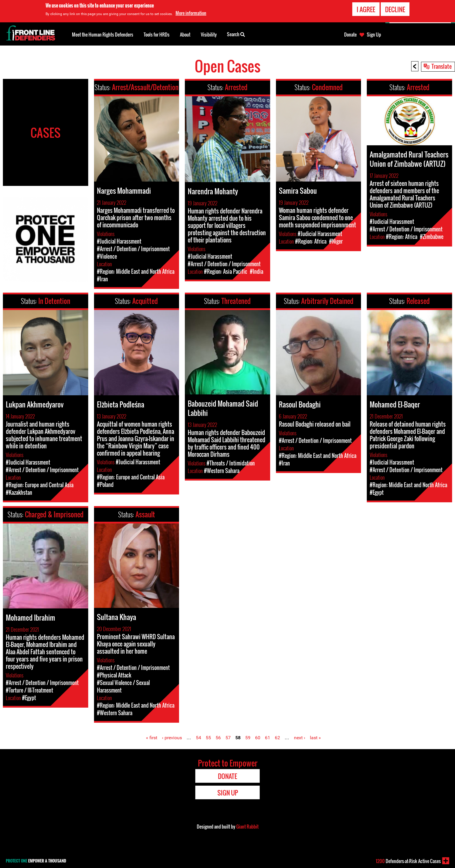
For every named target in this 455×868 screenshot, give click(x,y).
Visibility (209, 35)
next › (300, 738)
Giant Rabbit (247, 827)
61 (268, 738)
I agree (366, 9)
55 (208, 738)
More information (191, 13)
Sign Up (374, 35)
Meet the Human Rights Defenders (103, 35)
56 (218, 738)
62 (277, 738)
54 (198, 738)
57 (228, 738)
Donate (350, 35)
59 (248, 738)
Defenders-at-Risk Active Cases (408, 861)
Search (236, 34)
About (185, 35)
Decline (395, 9)
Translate (442, 66)
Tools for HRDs (157, 35)
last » (315, 738)
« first (152, 738)
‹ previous (172, 738)
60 (258, 738)
